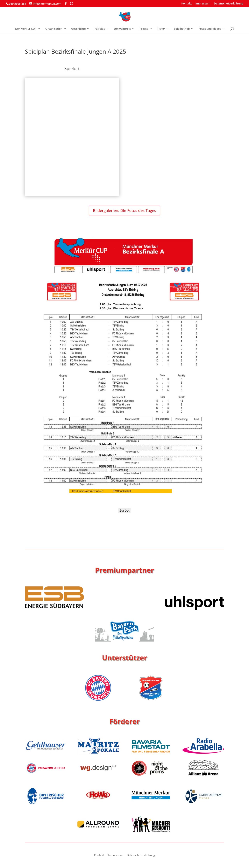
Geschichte (78, 29)
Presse (144, 29)
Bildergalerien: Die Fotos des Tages (124, 210)
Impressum (203, 4)
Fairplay (100, 29)
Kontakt (187, 4)
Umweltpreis (122, 29)
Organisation (54, 29)
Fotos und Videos (210, 29)
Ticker (161, 29)
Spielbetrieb (182, 29)
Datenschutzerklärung (229, 4)
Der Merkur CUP (26, 29)
